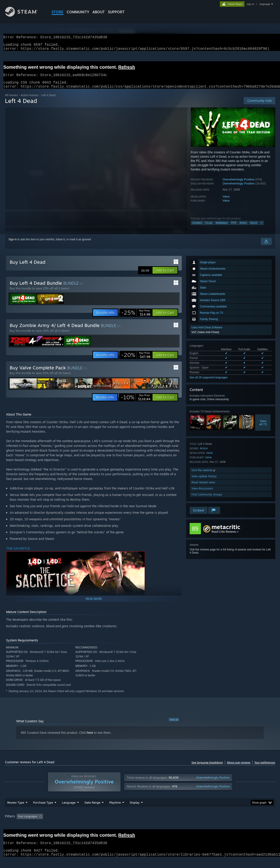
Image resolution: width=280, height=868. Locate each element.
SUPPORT (116, 12)
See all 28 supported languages (209, 383)
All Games (11, 101)
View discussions (202, 494)
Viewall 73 (263, 428)
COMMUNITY (78, 12)
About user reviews (239, 768)
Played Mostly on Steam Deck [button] (140, 825)
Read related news (203, 488)
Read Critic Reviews (224, 537)
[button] (165, 276)
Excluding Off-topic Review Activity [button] (73, 825)
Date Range (92, 811)
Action (243, 228)
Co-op (209, 228)
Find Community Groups (207, 500)
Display (135, 811)
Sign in (13, 245)
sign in (250, 4)
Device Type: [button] (236, 825)
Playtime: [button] (108, 825)
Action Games (30, 101)
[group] (140, 825)
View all (174, 725)
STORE (58, 12)
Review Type (16, 811)
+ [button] (262, 228)
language (265, 4)
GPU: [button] (216, 825)
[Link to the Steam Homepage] (25, 15)
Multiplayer (222, 228)
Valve (226, 202)
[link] (136, 318)
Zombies (197, 228)
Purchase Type (43, 811)
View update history (204, 482)
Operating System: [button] (178, 825)
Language (69, 811)
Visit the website (204, 476)
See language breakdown (207, 768)
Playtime (115, 811)
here (90, 738)
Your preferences (265, 768)
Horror (254, 228)
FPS (234, 228)
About (99, 12)
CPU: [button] (201, 825)
